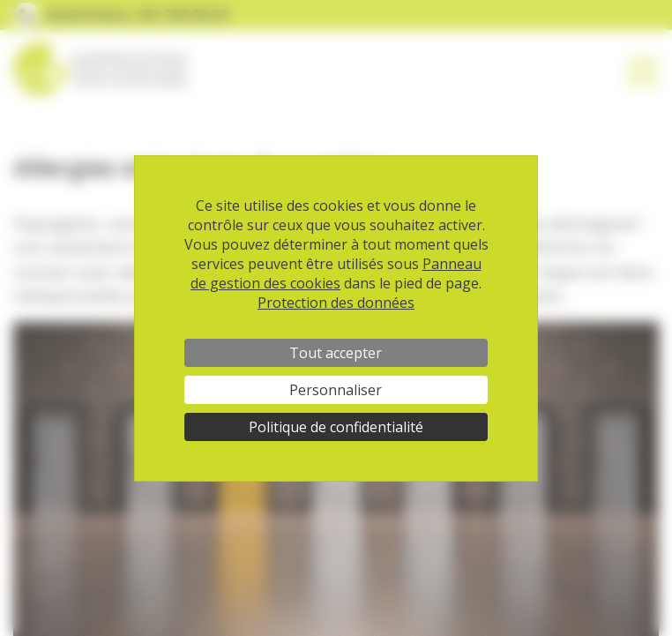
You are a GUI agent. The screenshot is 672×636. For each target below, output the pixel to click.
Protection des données (336, 303)
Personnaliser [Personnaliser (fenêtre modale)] (336, 390)
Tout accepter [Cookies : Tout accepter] (336, 353)
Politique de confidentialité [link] (336, 427)
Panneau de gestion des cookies (336, 273)
